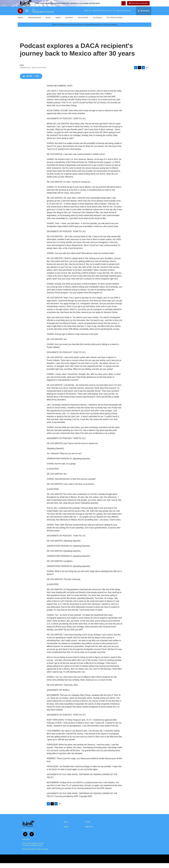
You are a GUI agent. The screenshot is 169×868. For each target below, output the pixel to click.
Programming (34, 22)
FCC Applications (115, 22)
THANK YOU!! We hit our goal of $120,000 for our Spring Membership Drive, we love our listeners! (84, 30)
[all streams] (144, 16)
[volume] (27, 16)
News (58, 22)
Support (69, 22)
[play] (20, 16)
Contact (88, 827)
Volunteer (83, 22)
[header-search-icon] (123, 6)
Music (48, 22)
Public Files (89, 832)
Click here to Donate (140, 6)
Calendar (97, 22)
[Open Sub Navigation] (25, 22)
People (66, 832)
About (21, 22)
